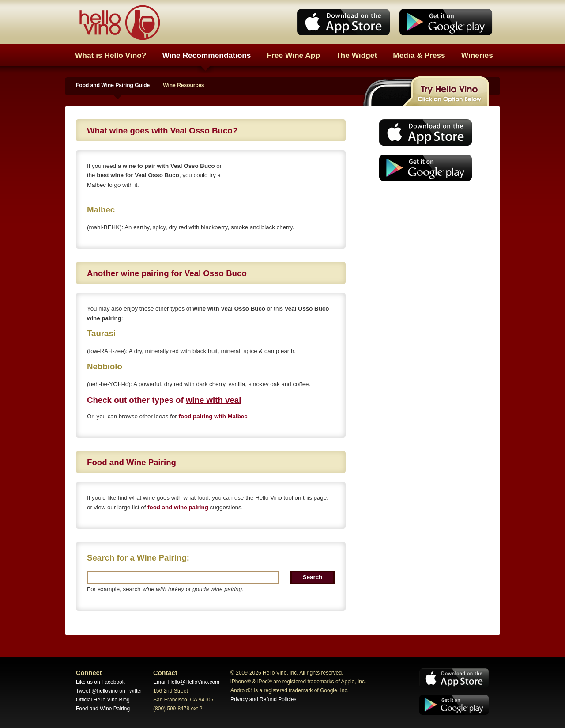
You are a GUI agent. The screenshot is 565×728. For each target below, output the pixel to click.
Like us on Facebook (100, 682)
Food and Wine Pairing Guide (113, 85)
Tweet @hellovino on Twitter (109, 691)
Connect (89, 673)
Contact (165, 673)
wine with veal (213, 400)
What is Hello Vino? (111, 55)
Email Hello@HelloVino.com (186, 682)
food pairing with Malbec (213, 416)
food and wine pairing (178, 507)
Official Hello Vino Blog (103, 700)
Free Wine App (294, 55)
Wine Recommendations (206, 55)
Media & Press (419, 55)
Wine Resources (183, 85)
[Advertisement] (423, 254)
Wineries (477, 55)
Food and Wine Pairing (103, 709)
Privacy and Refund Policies (263, 699)
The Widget (356, 55)
